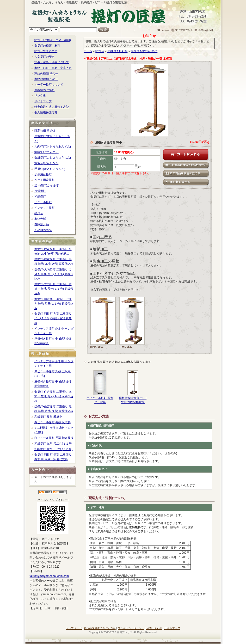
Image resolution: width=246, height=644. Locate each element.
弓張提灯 (40, 191)
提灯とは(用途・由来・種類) (53, 40)
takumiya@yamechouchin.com (49, 576)
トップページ (74, 628)
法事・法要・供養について (52, 62)
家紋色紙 (40, 219)
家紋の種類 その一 (46, 74)
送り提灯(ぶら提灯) (47, 185)
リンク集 (40, 96)
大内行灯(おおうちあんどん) (53, 147)
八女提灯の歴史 (44, 57)
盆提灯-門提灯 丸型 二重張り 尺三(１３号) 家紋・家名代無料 (53, 318)
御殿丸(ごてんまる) (47, 152)
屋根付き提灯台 (117, 51)
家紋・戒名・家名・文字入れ (53, 68)
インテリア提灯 (44, 208)
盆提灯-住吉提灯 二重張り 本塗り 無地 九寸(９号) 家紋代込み (54, 396)
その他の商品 (43, 230)
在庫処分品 (42, 224)
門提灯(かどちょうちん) (50, 169)
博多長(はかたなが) (47, 163)
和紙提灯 (40, 196)
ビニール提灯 (43, 202)
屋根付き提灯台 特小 (144, 51)
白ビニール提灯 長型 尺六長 (52, 422)
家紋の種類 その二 (46, 79)
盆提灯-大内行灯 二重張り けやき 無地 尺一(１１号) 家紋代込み (54, 274)
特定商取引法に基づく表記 (52, 107)
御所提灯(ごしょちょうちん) (53, 158)
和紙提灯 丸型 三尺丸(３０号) (53, 449)
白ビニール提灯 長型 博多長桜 (54, 438)
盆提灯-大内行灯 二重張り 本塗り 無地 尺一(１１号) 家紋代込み (54, 289)
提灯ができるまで (46, 51)
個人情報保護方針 (46, 112)
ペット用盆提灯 (44, 180)
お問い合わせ (154, 628)
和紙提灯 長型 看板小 (48, 417)
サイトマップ (43, 101)
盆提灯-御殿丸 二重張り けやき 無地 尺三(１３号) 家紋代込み (54, 304)
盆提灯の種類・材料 (47, 46)
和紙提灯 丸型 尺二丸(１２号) (53, 444)
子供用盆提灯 (43, 174)
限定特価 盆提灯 (45, 131)
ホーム (88, 51)
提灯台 (39, 213)
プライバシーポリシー (131, 628)
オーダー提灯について (49, 85)
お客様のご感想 (44, 90)
